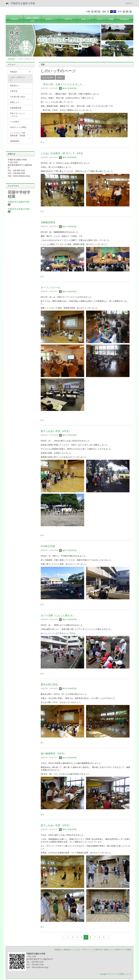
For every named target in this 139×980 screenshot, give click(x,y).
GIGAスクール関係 (123, 950)
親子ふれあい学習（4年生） (56, 431)
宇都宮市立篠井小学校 (23, 3)
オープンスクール (50, 288)
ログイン (129, 3)
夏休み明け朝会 (49, 684)
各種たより (108, 950)
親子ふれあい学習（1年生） (56, 825)
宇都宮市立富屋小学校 (19, 209)
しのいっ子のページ (84, 950)
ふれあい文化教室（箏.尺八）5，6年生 (62, 153)
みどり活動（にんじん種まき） (58, 615)
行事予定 (98, 950)
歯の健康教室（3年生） (54, 754)
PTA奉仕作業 (48, 546)
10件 (60, 78)
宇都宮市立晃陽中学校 (19, 202)
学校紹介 (12, 59)
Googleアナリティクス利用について (116, 974)
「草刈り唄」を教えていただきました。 (63, 84)
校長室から (68, 950)
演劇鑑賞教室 (48, 222)
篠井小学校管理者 (68, 88)
